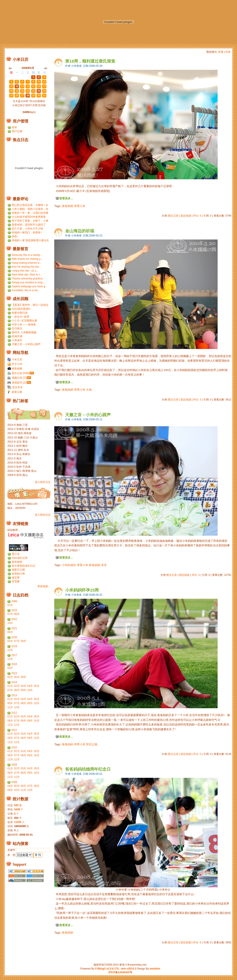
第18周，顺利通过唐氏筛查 (90, 61)
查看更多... (66, 198)
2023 (14, 610)
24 (44, 91)
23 (39, 91)
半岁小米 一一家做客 (24, 325)
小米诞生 (17, 340)
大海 (89, 390)
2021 (14, 628)
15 (33, 86)
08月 (17, 614)
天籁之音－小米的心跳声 (88, 415)
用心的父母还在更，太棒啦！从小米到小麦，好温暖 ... (30, 205)
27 (11, 77)
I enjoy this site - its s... (25, 271)
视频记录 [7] (19, 378)
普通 (221, 52)
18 (11, 91)
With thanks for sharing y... (27, 259)
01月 (10, 605)
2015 (14, 673)
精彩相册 (17, 369)
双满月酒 (17, 336)
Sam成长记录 (20, 558)
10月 (10, 623)
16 (39, 86)
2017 (14, 655)
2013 (14, 695)
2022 (14, 619)
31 (44, 95)
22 (33, 91)
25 (11, 95)
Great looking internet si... (27, 263)
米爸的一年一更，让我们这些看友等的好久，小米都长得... (30, 213)
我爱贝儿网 (18, 570)
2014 (14, 682)
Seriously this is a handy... (27, 255)
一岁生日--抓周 (20, 317)
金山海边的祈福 (80, 231)
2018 (14, 646)
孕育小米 (80, 206)
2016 (14, 664)
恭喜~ (15, 236)
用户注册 (17, 131)
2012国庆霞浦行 (21, 309)
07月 (10, 614)
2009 (14, 765)
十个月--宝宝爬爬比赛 (24, 321)
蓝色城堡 (17, 562)
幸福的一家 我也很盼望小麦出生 (30, 240)
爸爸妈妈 (68, 206)
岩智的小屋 (18, 574)
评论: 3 (197, 400)
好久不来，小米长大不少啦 (27, 229)
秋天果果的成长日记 (24, 566)
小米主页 (17, 359)
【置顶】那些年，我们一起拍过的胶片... (30, 305)
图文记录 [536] (20, 373)
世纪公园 (92, 744)
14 (28, 86)
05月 (17, 677)
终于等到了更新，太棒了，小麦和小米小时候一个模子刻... (30, 221)
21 (28, 91)
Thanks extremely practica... (28, 279)
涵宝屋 (16, 578)
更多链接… (44, 586)
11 (11, 86)
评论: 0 (197, 754)
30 (28, 77)
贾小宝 (16, 554)
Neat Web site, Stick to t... (27, 275)
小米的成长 (69, 565)
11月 (10, 707)
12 (17, 86)
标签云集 (17, 392)
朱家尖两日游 (20, 313)
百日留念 (17, 328)
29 (22, 77)
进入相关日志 (43, 482)
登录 (14, 127)
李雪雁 (16, 582)
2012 (14, 713)
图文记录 (173, 216)
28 (17, 77)
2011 (14, 730)
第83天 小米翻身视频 (24, 332)
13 (22, 86)
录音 (104, 565)
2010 (14, 747)
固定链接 (186, 216)
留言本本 (17, 387)
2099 (14, 601)
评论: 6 (197, 216)
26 (17, 95)
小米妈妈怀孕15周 (82, 590)
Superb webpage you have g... (30, 286)
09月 (23, 641)
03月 (23, 686)
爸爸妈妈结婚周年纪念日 (88, 769)
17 (44, 86)
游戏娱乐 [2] (19, 383)
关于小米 (17, 364)
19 (17, 91)
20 (22, 91)
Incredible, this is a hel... (26, 290)
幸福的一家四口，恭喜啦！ (27, 233)
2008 (14, 782)
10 (44, 82)
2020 (14, 637)
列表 (228, 52)
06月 (10, 632)
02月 (10, 641)
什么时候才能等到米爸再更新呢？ (29, 217)
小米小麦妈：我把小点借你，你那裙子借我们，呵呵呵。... (30, 209)
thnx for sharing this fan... (26, 267)
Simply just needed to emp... (28, 282)
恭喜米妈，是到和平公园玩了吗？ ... (29, 225)
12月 (10, 650)
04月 (10, 668)
